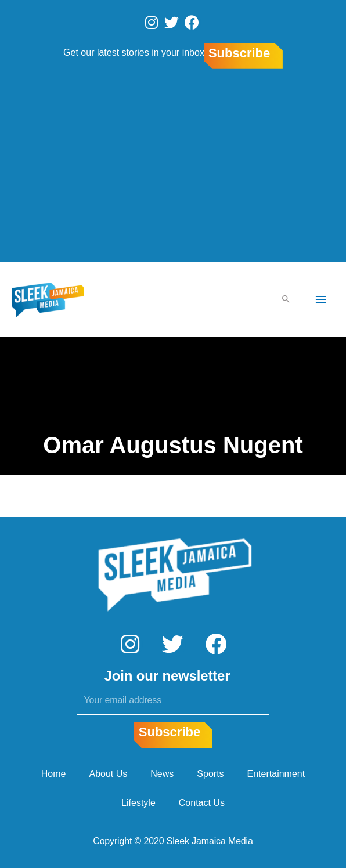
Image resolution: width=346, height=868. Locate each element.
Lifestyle (138, 803)
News (162, 774)
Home (54, 774)
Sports (210, 774)
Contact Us (202, 803)
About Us (109, 774)
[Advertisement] (173, 168)
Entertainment (276, 774)
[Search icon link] (286, 300)
